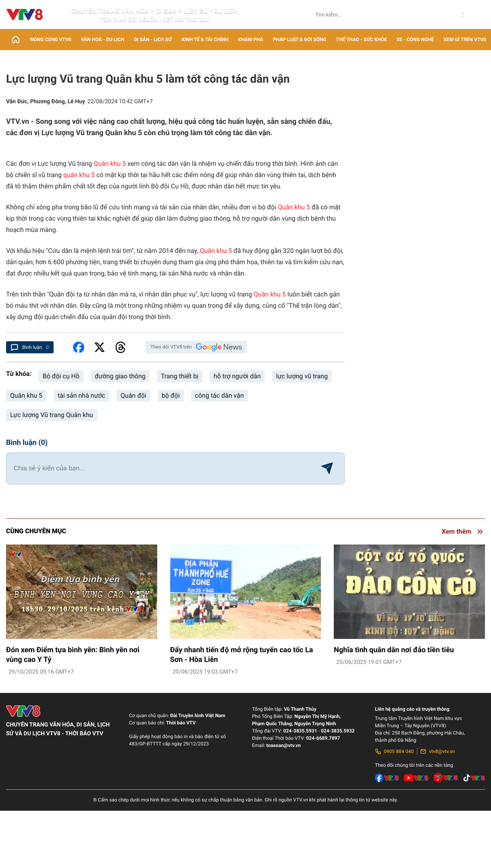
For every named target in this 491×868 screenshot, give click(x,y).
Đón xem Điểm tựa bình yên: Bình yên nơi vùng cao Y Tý (73, 655)
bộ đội (171, 395)
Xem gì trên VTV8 (465, 40)
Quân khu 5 (110, 164)
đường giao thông (120, 376)
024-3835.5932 (338, 731)
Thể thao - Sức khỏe (362, 40)
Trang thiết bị (180, 376)
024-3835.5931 (300, 731)
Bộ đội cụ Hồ (61, 376)
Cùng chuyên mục (36, 531)
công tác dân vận (219, 395)
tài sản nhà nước (81, 395)
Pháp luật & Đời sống (300, 40)
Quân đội (133, 395)
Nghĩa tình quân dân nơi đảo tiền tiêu (394, 650)
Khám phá (251, 40)
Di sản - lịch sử (153, 40)
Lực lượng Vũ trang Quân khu (52, 415)
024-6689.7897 (323, 738)
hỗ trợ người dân (237, 376)
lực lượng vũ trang (302, 376)
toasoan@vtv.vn (284, 745)
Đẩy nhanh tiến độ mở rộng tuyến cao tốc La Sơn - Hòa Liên (242, 655)
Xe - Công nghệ (415, 40)
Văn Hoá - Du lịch (103, 40)
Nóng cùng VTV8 (51, 40)
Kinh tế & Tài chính (205, 40)
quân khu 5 (79, 175)
